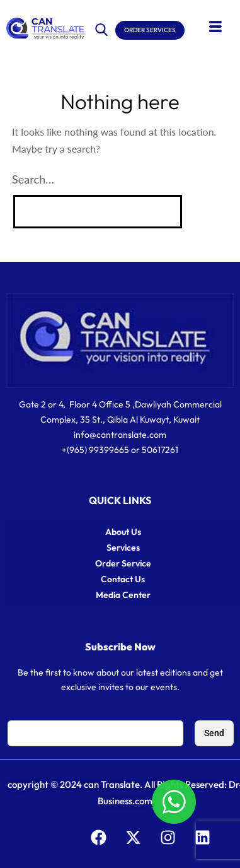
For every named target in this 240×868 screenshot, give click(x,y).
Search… (33, 179)
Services (123, 548)
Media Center (123, 595)
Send (214, 733)
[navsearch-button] (101, 28)
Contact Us (123, 579)
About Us (123, 532)
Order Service (123, 563)
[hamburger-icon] (215, 28)
